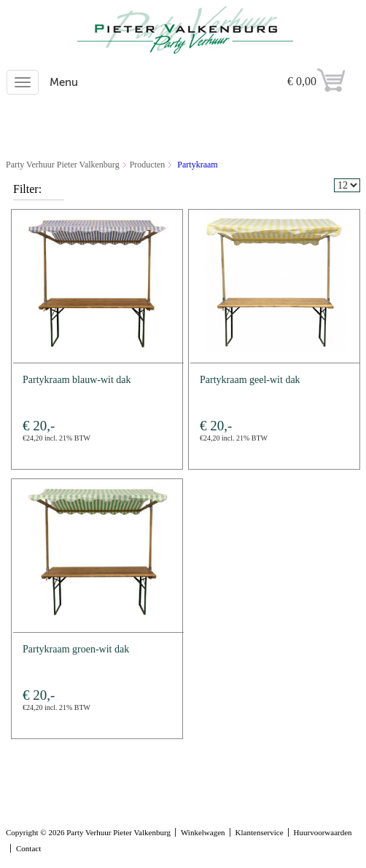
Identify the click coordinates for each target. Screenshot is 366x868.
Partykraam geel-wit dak (250, 380)
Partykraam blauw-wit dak (77, 380)
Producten (148, 165)
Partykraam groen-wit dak (76, 649)
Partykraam (197, 165)
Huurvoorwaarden (323, 832)
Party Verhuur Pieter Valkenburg (63, 165)
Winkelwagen (203, 832)
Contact (28, 848)
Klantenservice (260, 832)
